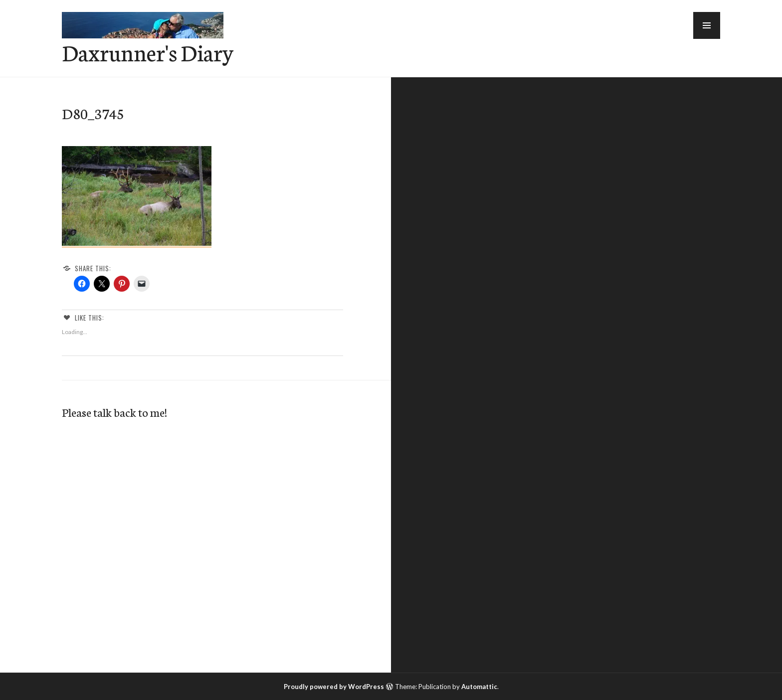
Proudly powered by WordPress (334, 687)
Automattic (479, 687)
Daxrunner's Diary (148, 52)
